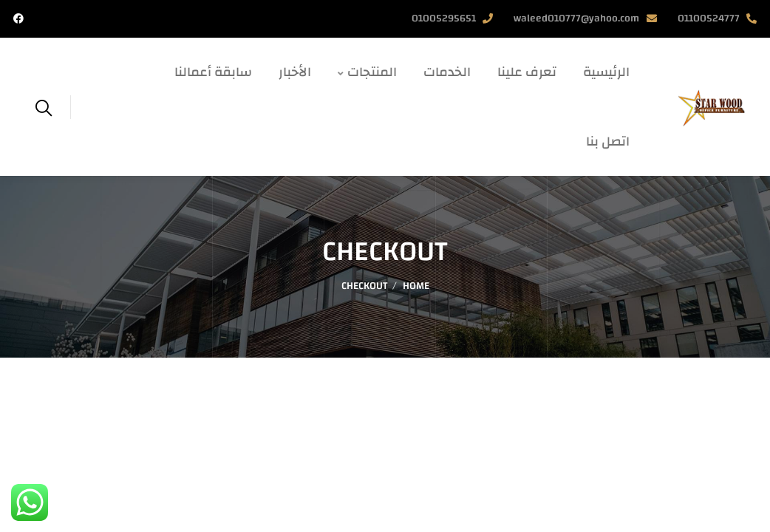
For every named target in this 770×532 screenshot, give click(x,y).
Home (416, 286)
